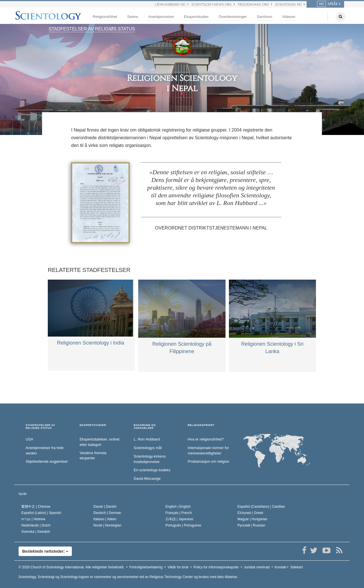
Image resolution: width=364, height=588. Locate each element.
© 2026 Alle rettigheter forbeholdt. (71, 567)
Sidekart (297, 567)
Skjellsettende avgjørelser (47, 461)
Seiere (133, 17)
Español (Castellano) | (261, 507)
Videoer (289, 17)
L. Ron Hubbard (147, 439)
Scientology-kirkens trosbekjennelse (150, 459)
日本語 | (179, 519)
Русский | (251, 525)
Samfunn (264, 17)
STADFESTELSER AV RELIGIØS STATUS (92, 29)
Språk (23, 494)
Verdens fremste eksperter (93, 456)
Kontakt (281, 567)
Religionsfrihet (105, 17)
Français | (179, 513)
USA (29, 439)
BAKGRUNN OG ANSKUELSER (145, 427)
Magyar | (252, 519)
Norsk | (107, 525)
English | (178, 507)
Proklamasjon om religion (208, 461)
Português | (183, 525)
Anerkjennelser (161, 17)
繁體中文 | (36, 507)
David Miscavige (147, 479)
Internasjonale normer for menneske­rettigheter (208, 450)
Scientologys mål (148, 448)
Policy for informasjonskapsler (216, 567)
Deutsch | (107, 513)
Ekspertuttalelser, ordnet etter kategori (100, 442)
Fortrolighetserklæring (146, 567)
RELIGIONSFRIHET (201, 425)
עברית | (33, 519)
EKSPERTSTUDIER (93, 425)
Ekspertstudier (196, 17)
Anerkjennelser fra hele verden (45, 450)
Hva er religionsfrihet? (206, 439)
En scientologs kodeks (152, 470)
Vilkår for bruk (178, 567)
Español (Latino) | (41, 513)
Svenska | (36, 532)
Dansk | (105, 507)
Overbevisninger (233, 17)
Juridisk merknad (257, 567)
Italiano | (105, 519)
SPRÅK (327, 4)
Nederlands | (36, 525)
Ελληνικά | (250, 513)
